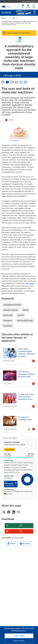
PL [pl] (25, 82)
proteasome (8, 320)
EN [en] (7, 82)
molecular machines (11, 310)
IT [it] (21, 82)
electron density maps (25, 320)
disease (26, 310)
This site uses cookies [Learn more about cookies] (12, 628)
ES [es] (12, 82)
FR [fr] (16, 82)
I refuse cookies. (19, 641)
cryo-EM (21, 315)
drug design (8, 326)
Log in (23, 6)
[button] (28, 6)
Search (34, 6)
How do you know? (30, 1)
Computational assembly (12, 305)
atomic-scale (8, 315)
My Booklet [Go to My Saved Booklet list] (25, 544)
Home (3, 18)
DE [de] (3, 82)
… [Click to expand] (9, 18)
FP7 (14, 18)
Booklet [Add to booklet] (12, 543)
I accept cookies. (19, 636)
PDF (21, 531)
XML (21, 526)
